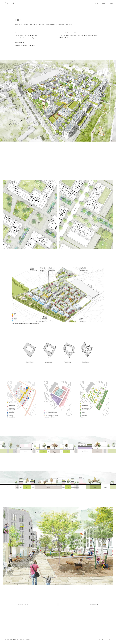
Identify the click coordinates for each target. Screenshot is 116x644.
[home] (8, 4)
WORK (112, 4)
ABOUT (104, 4)
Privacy (110, 639)
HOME (97, 4)
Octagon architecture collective (25, 45)
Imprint (101, 639)
